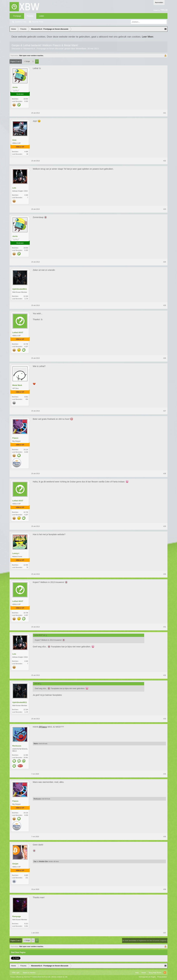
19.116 (26, 450)
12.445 (26, 565)
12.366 (26, 755)
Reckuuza (17, 746)
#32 (165, 675)
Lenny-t (16, 553)
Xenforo (33, 973)
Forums (30, 16)
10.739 (26, 344)
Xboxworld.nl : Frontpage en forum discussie (43, 49)
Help (137, 973)
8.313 (26, 924)
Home (144, 973)
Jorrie (15, 87)
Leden (42, 16)
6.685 (26, 875)
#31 (165, 627)
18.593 (26, 99)
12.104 (26, 296)
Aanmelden (159, 2)
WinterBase (81, 49)
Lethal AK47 (18, 332)
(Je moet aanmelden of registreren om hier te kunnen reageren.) (145, 940)
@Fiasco (43, 727)
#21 (165, 113)
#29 (165, 526)
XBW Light (16, 973)
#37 (165, 933)
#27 (165, 411)
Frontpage (17, 16)
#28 (165, 474)
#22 (165, 161)
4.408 (26, 152)
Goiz (14, 140)
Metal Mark (17, 385)
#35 (165, 837)
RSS (165, 973)
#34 (165, 774)
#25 (165, 305)
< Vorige (27, 61)
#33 (165, 719)
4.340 (26, 195)
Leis (14, 188)
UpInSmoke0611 (20, 289)
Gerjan (15, 864)
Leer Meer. (148, 37)
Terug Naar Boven (155, 973)
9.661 (26, 397)
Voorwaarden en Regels (147, 977)
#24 (165, 262)
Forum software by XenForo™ (30, 977)
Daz (35, 861)
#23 (165, 209)
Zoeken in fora (21, 22)
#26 (165, 358)
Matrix (36, 744)
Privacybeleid (162, 977)
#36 (165, 889)
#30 (165, 574)
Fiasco (15, 438)
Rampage (17, 916)
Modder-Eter (44, 861)
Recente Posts (38, 22)
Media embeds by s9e (60, 977)
